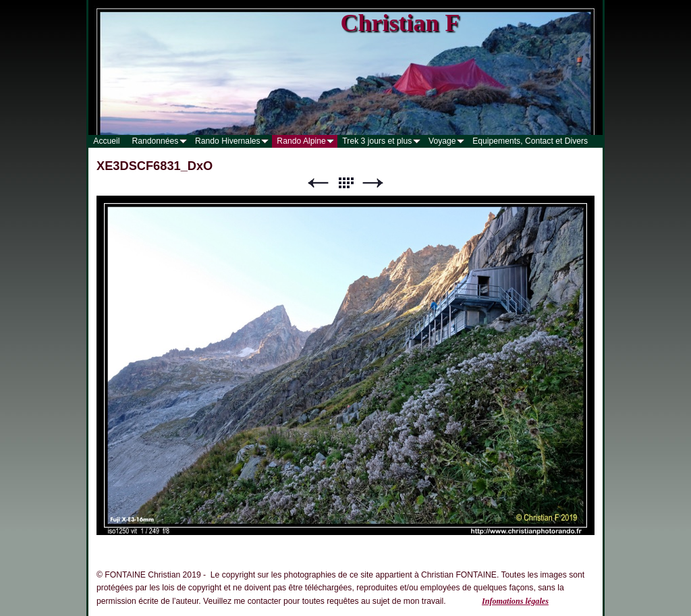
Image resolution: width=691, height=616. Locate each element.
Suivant (373, 183)
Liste (345, 183)
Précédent (318, 183)
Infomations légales (515, 601)
